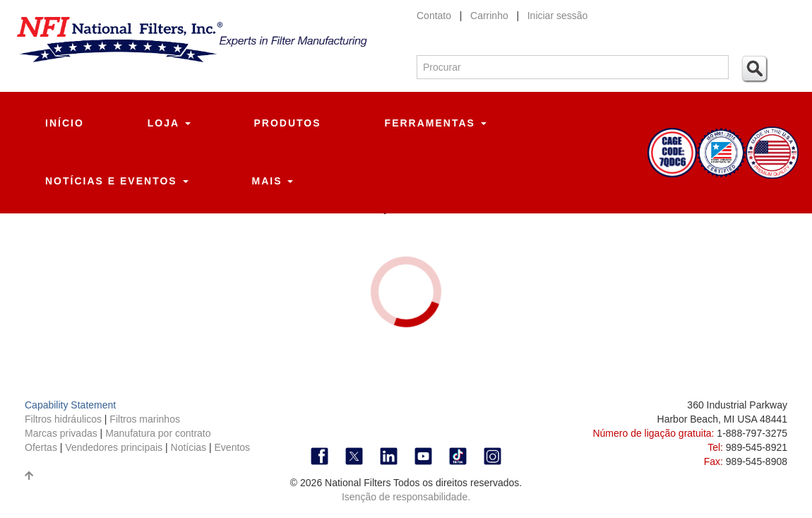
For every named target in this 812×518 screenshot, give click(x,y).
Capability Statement (70, 405)
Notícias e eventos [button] (117, 181)
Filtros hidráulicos (65, 419)
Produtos (288, 123)
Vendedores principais (115, 447)
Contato (434, 16)
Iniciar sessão (558, 16)
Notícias (189, 447)
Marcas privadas (62, 433)
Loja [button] (169, 123)
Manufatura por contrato (158, 433)
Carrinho (491, 16)
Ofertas (42, 447)
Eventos (233, 447)
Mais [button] (273, 181)
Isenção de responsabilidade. (406, 497)
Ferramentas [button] (436, 123)
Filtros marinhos (145, 419)
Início (65, 123)
